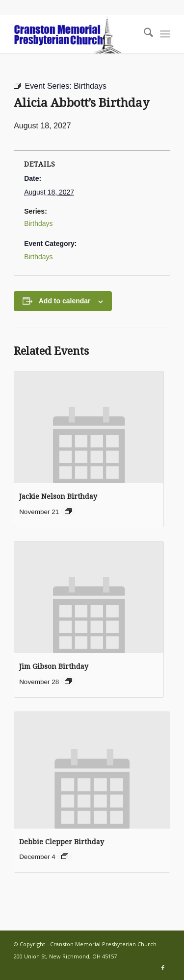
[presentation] (89, 427)
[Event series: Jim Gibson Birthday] (68, 681)
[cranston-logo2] (76, 34)
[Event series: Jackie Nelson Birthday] (68, 511)
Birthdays (38, 223)
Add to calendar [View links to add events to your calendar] (65, 301)
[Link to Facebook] (163, 968)
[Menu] (165, 34)
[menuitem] (144, 34)
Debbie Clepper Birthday (62, 842)
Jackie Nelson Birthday (58, 496)
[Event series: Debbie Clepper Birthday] (65, 856)
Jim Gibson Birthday (54, 666)
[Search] (144, 34)
